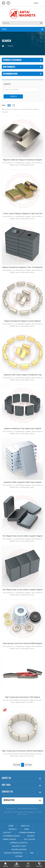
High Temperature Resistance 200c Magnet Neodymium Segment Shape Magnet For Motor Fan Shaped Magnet (22, 697)
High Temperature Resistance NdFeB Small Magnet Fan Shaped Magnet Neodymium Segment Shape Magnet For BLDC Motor (23, 751)
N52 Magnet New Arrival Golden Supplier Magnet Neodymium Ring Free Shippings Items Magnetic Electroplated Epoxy (23, 590)
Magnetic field (19, 846)
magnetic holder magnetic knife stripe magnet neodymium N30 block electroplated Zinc (23, 482)
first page (17, 765)
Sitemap (19, 856)
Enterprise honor (12, 836)
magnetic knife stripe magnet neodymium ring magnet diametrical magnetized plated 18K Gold (22, 375)
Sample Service (9, 839)
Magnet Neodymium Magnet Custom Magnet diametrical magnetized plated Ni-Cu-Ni (23, 321)
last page (28, 765)
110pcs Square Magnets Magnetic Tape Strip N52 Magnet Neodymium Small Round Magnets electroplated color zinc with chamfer (23, 214)
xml (32, 853)
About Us (25, 826)
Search (13, 96)
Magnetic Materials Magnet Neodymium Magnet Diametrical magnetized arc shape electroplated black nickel (23, 160)
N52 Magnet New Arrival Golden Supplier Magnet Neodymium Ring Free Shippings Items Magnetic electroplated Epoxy (23, 536)
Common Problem (27, 833)
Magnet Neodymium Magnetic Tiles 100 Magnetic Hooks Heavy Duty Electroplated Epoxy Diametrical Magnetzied (22, 267)
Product (13, 829)
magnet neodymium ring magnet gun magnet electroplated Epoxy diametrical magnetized (23, 429)
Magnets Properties (13, 853)
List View (14, 105)
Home (11, 826)
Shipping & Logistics (19, 843)
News (27, 829)
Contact (7, 833)
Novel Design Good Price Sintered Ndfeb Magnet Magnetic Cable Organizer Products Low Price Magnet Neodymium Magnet (23, 643)
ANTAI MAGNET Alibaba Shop (28, 809)
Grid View (9, 105)
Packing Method (19, 850)
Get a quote (30, 839)
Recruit (31, 836)
